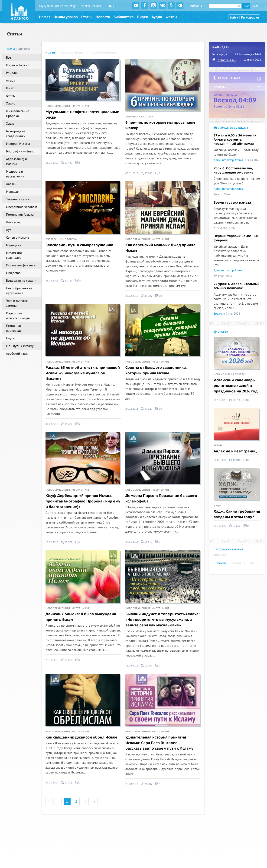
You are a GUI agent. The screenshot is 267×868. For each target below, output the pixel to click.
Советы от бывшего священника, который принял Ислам (156, 370)
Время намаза (91, 6)
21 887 (147, 784)
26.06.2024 (220, 460)
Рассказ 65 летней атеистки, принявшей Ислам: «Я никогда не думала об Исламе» (83, 373)
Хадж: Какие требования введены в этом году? (237, 514)
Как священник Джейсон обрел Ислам (81, 737)
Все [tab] (252, 563)
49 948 (235, 460)
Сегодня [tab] (221, 563)
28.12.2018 (52, 281)
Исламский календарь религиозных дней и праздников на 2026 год (236, 386)
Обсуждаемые (72, 53)
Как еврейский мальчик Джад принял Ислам (160, 248)
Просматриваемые (103, 53)
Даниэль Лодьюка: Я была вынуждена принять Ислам (81, 617)
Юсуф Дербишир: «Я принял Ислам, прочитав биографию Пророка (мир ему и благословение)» (83, 501)
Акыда (218, 445)
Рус (246, 6)
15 (158, 409)
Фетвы (171, 17)
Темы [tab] (11, 49)
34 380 (67, 424)
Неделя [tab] (237, 563)
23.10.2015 (52, 660)
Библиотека (124, 17)
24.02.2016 (132, 409)
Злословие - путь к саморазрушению (79, 245)
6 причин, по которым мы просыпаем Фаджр (160, 125)
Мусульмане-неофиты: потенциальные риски (82, 115)
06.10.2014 (52, 783)
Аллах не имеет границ (235, 451)
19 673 (67, 660)
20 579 (67, 542)
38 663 (147, 173)
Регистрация (250, 17)
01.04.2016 (52, 424)
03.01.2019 (132, 173)
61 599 (235, 526)
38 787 (147, 296)
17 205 (67, 783)
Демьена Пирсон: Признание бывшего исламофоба (161, 499)
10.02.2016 (52, 542)
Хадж (217, 506)
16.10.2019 (52, 163)
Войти (234, 17)
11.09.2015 (132, 666)
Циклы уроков (66, 17)
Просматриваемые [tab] (229, 550)
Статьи (87, 17)
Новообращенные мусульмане (68, 106)
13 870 (147, 542)
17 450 (67, 163)
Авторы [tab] (24, 49)
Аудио (157, 17)
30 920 (147, 409)
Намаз (45, 17)
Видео (143, 17)
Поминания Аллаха (139, 117)
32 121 (67, 281)
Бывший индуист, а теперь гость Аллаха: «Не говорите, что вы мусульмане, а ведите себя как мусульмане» (163, 620)
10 (158, 296)
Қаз (256, 6)
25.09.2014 (132, 784)
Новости (103, 17)
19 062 (147, 666)
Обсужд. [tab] (221, 555)
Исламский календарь (230, 374)
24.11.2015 (132, 542)
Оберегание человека (61, 239)
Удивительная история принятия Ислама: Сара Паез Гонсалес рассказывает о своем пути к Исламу (159, 743)
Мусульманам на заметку (57, 6)
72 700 (235, 400)
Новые (51, 53)
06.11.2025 (220, 400)
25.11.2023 (220, 526)
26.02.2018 (132, 296)
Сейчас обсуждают (231, 128)
